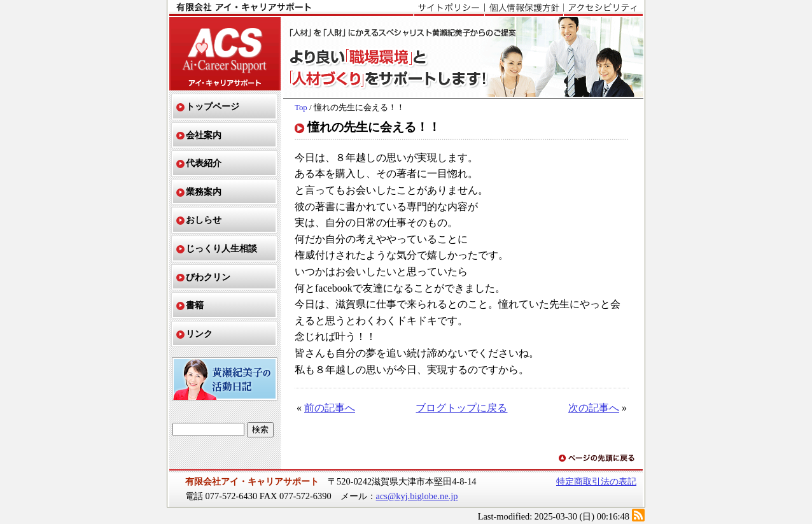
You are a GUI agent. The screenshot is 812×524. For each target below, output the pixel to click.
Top (301, 108)
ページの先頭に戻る (598, 459)
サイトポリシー (449, 8)
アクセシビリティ (603, 8)
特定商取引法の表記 (596, 481)
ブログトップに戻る (461, 408)
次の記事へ (594, 408)
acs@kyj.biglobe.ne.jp (417, 496)
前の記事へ (330, 408)
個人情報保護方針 (524, 8)
